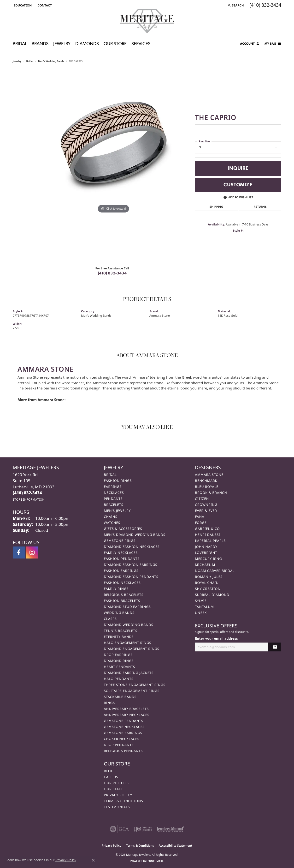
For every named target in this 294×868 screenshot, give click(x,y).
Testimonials (117, 807)
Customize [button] (238, 185)
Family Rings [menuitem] (116, 589)
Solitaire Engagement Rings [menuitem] (132, 691)
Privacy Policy (118, 795)
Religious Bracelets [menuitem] (124, 595)
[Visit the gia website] (119, 829)
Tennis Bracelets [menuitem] (121, 631)
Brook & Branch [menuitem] (211, 493)
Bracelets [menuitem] (114, 505)
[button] (22, 5)
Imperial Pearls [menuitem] (210, 541)
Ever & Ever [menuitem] (206, 511)
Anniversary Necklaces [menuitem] (127, 715)
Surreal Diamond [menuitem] (212, 595)
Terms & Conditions (123, 801)
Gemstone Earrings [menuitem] (123, 733)
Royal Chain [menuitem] (207, 583)
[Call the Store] (27, 493)
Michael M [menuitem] (205, 565)
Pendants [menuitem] (113, 499)
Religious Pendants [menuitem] (123, 751)
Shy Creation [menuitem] (208, 589)
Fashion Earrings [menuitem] (121, 571)
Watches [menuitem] (112, 523)
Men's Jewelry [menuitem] (117, 511)
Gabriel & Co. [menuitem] (208, 529)
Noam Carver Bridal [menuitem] (215, 571)
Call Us (111, 777)
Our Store (115, 44)
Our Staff (113, 789)
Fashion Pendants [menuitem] (122, 559)
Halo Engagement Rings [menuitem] (128, 643)
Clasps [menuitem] (110, 619)
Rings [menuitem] (109, 703)
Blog (109, 771)
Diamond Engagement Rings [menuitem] (132, 649)
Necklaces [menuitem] (114, 493)
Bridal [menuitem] (110, 475)
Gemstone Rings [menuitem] (120, 541)
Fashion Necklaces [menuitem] (122, 583)
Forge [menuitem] (201, 523)
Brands (40, 44)
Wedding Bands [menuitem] (119, 613)
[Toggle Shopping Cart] (273, 44)
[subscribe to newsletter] (275, 647)
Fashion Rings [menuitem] (118, 481)
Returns (260, 207)
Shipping (216, 207)
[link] (44, 5)
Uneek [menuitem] (201, 613)
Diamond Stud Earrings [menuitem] (127, 607)
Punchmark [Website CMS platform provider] (156, 861)
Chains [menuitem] (111, 517)
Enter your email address (216, 638)
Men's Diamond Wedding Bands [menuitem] (135, 535)
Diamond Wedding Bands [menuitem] (129, 625)
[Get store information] (29, 500)
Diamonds (87, 44)
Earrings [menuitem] (113, 487)
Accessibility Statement (176, 846)
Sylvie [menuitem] (201, 601)
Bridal (20, 44)
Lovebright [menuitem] (206, 553)
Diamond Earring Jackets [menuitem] (129, 673)
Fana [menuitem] (200, 517)
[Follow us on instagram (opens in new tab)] (32, 552)
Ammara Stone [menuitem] (209, 475)
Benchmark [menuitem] (206, 481)
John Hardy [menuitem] (206, 547)
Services (141, 44)
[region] (113, 166)
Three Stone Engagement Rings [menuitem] (135, 685)
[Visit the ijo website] (143, 829)
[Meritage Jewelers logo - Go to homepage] (147, 21)
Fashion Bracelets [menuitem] (122, 601)
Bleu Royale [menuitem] (207, 487)
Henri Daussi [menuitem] (208, 535)
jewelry (17, 61)
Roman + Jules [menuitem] (209, 577)
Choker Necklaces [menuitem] (122, 739)
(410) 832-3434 (112, 273)
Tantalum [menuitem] (204, 607)
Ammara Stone (160, 316)
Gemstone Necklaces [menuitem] (124, 727)
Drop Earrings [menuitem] (118, 655)
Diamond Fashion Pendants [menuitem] (131, 577)
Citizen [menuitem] (202, 499)
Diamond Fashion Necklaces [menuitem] (132, 547)
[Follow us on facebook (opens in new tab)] (19, 552)
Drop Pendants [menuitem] (119, 745)
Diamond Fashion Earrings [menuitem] (131, 565)
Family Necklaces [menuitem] (121, 553)
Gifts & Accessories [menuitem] (123, 529)
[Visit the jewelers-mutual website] (170, 829)
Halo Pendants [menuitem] (119, 679)
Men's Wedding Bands (51, 61)
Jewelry (62, 44)
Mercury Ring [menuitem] (208, 559)
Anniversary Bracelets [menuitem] (126, 709)
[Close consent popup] (93, 860)
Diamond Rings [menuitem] (119, 661)
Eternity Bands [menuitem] (119, 637)
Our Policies (116, 783)
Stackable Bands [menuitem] (120, 697)
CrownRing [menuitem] (206, 505)
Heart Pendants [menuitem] (119, 667)
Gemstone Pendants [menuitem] (123, 721)
